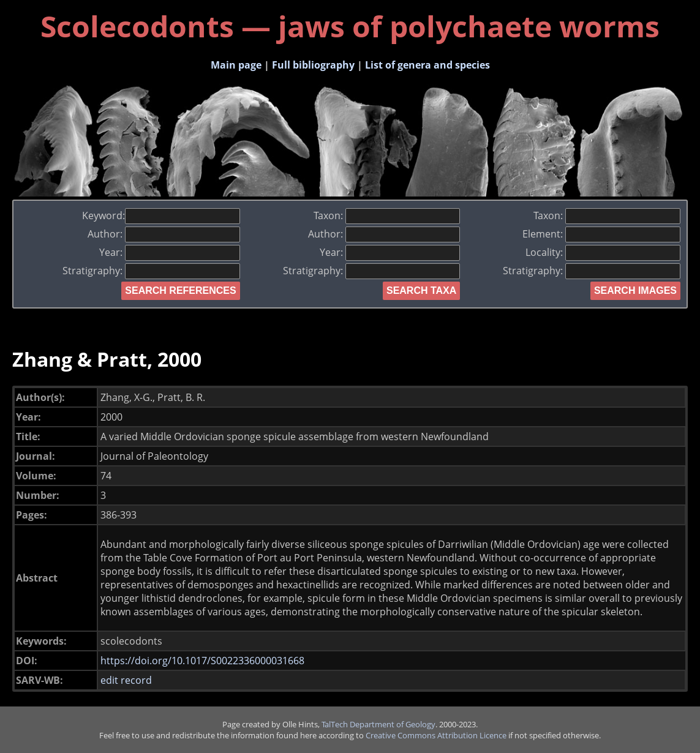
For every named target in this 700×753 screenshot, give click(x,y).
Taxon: (387, 215)
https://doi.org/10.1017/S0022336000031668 (202, 661)
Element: (601, 234)
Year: (170, 252)
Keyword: (161, 215)
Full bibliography (313, 65)
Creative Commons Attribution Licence (436, 735)
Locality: (603, 252)
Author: (164, 234)
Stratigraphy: (151, 271)
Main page (236, 65)
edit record (126, 680)
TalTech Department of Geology (378, 724)
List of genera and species (427, 65)
